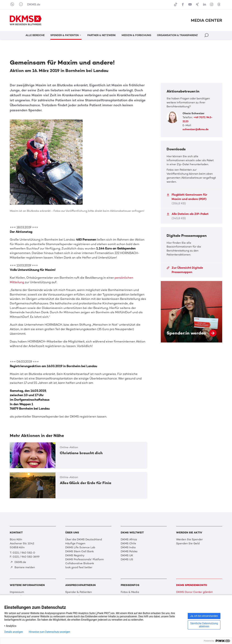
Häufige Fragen (75, 543)
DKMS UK (127, 555)
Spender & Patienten (79, 592)
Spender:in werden (191, 312)
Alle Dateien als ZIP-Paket (188, 216)
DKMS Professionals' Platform (84, 559)
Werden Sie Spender (189, 539)
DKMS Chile (128, 543)
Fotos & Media (130, 592)
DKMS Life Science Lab (80, 547)
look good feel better (79, 567)
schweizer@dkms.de (195, 129)
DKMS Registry (75, 555)
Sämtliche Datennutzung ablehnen (204, 625)
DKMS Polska (129, 551)
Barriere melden (23, 567)
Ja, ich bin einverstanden (204, 616)
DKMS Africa (129, 539)
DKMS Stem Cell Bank (79, 551)
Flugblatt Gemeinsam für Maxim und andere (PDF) (187, 199)
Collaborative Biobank (80, 563)
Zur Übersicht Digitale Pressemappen (185, 270)
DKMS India (128, 547)
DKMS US (127, 559)
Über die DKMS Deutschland (84, 539)
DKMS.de (34, 4)
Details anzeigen (14, 632)
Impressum (17, 592)
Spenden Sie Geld (188, 543)
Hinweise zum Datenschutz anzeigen (49, 632)
